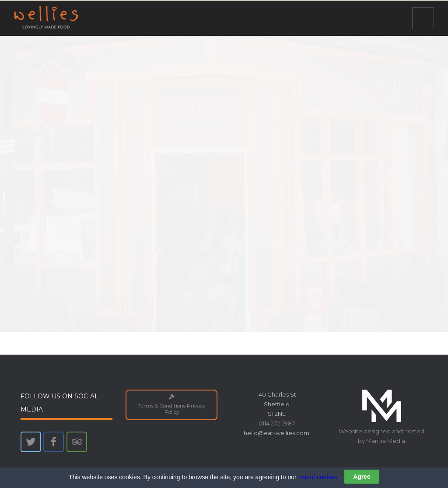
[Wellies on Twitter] (31, 442)
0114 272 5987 (277, 423)
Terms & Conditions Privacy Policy (171, 405)
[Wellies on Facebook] (54, 442)
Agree (362, 477)
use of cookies (318, 478)
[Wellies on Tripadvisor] (77, 442)
